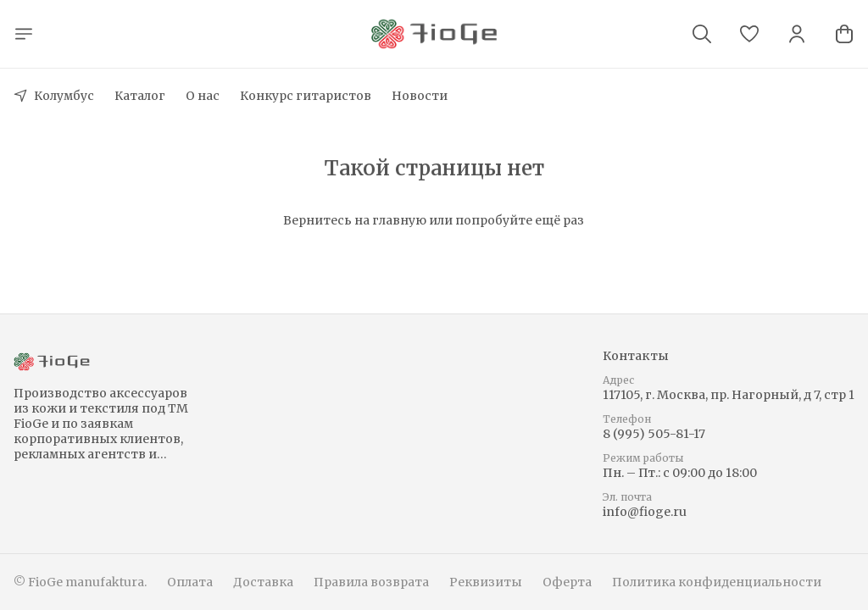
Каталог (140, 96)
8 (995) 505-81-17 (654, 434)
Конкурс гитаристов (306, 96)
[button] (749, 34)
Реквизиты (486, 582)
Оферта (567, 582)
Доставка (263, 582)
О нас (203, 96)
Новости (420, 96)
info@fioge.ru (645, 512)
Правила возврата (371, 582)
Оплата (190, 582)
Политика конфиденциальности (717, 582)
